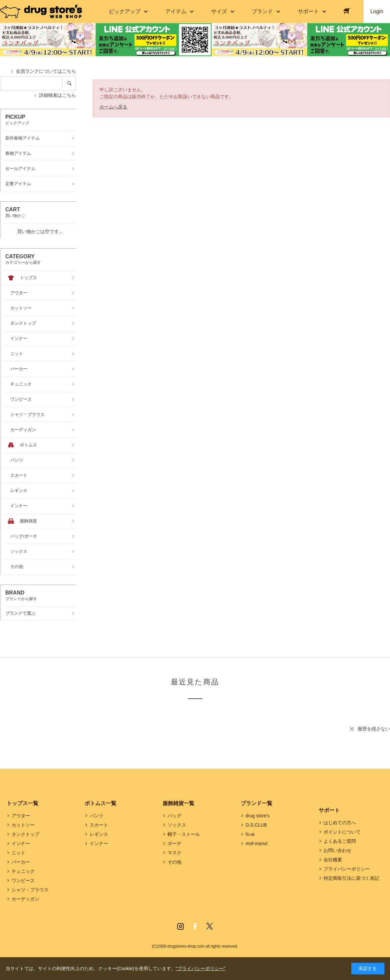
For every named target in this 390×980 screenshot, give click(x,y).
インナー (21, 843)
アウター (21, 816)
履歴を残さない (374, 729)
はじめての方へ (340, 823)
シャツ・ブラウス (30, 890)
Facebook (195, 926)
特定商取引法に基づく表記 (351, 878)
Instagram (180, 926)
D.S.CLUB (256, 825)
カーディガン (25, 899)
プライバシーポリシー (347, 869)
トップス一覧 (22, 803)
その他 (175, 862)
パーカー (21, 862)
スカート (99, 825)
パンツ (97, 816)
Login (377, 11)
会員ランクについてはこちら (46, 71)
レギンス (99, 834)
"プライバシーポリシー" (201, 968)
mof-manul (256, 843)
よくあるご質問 (340, 841)
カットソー (23, 825)
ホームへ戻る (113, 107)
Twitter (210, 926)
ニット (19, 853)
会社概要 (333, 860)
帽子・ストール (184, 834)
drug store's (258, 816)
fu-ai (250, 834)
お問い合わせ (337, 850)
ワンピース (23, 880)
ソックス (177, 825)
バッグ (175, 816)
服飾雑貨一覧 (178, 803)
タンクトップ (25, 834)
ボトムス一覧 (100, 803)
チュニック (23, 871)
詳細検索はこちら (58, 95)
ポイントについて (342, 832)
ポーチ (175, 843)
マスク (175, 853)
